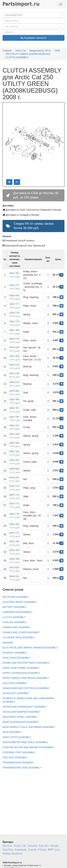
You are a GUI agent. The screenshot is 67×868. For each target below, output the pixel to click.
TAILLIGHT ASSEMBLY (15, 757)
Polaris (42, 850)
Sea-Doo (8, 850)
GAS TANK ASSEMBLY (15, 683)
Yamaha (32, 846)
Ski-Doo (7, 846)
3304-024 (14, 576)
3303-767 (14, 460)
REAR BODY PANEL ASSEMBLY (20, 717)
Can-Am (44, 846)
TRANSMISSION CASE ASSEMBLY (22, 768)
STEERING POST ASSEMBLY (19, 752)
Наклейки (8, 643)
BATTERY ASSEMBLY (15, 607)
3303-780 (14, 330)
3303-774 (14, 495)
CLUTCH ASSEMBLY (17, 57)
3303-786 (14, 399)
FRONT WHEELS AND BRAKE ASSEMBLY (26, 678)
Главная (7, 51)
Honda (54, 846)
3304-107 (14, 425)
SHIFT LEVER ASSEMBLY (17, 737)
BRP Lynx (54, 850)
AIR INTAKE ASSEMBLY (16, 597)
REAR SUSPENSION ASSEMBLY (21, 722)
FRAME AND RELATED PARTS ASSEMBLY (26, 663)
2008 (57, 51)
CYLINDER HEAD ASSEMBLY (19, 637)
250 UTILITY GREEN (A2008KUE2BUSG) (28, 54)
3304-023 (14, 478)
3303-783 (14, 356)
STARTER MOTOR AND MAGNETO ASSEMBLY (28, 747)
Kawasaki (21, 850)
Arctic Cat (20, 51)
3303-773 (14, 486)
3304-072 (14, 365)
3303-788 (14, 443)
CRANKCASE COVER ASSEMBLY (21, 632)
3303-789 (14, 434)
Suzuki (32, 850)
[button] (33, 15)
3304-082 (14, 391)
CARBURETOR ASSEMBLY (17, 612)
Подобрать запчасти (33, 38)
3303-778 (14, 313)
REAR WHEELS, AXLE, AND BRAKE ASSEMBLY (29, 727)
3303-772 (14, 504)
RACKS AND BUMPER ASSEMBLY (21, 712)
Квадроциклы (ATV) (40, 51)
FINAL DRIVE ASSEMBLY (16, 658)
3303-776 (14, 339)
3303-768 (14, 559)
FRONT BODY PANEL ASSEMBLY (21, 668)
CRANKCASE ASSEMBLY (17, 627)
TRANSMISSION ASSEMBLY (18, 763)
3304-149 (14, 373)
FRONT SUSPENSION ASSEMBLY (21, 673)
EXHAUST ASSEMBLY (15, 653)
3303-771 (14, 533)
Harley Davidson (12, 854)
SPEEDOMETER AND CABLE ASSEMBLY (25, 742)
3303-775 (14, 285)
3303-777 (14, 304)
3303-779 (14, 322)
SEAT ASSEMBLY (12, 732)
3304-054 (14, 295)
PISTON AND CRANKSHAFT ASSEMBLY (25, 707)
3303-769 (14, 550)
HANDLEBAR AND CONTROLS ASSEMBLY (26, 688)
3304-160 (14, 524)
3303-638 (14, 469)
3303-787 (14, 408)
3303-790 (14, 451)
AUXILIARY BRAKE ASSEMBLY (20, 602)
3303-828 (14, 567)
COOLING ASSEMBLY (15, 622)
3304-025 (14, 347)
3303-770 (14, 514)
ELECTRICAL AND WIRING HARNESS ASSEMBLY (30, 648)
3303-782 (14, 541)
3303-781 (14, 273)
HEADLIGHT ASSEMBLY (16, 693)
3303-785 (14, 417)
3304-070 (14, 382)
